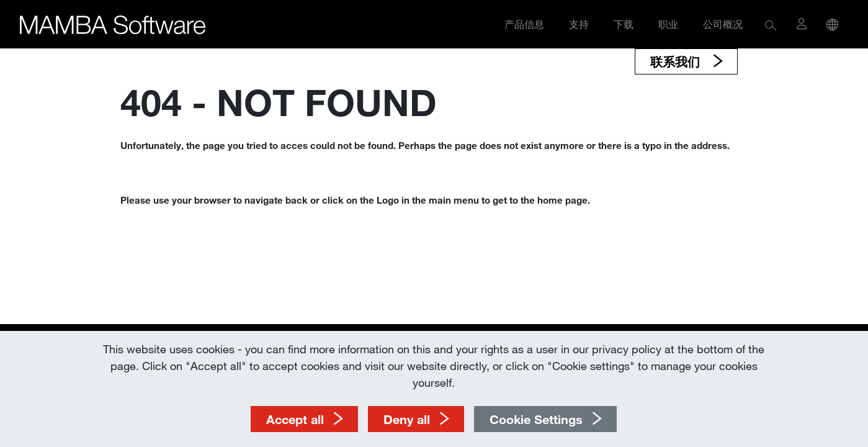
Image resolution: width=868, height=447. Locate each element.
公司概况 (723, 24)
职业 (668, 24)
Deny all (407, 419)
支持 (579, 24)
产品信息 (524, 24)
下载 (624, 24)
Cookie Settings (536, 419)
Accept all (295, 419)
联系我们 (677, 61)
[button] (771, 25)
